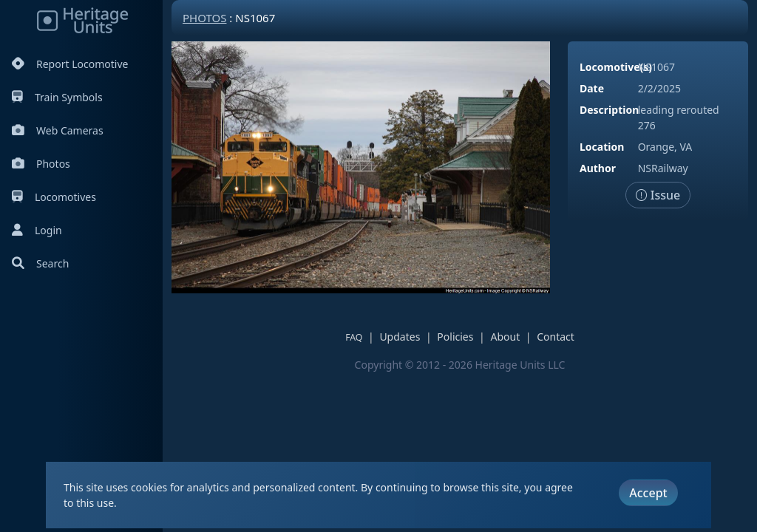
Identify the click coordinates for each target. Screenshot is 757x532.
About (505, 337)
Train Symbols (57, 97)
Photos (41, 164)
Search (40, 263)
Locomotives (54, 197)
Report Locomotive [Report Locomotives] (70, 64)
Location (602, 147)
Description (609, 110)
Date (592, 88)
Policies (455, 337)
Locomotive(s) (616, 67)
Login (37, 230)
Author (598, 168)
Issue (658, 195)
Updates (400, 337)
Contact (556, 337)
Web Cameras (58, 130)
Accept (648, 493)
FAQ (354, 337)
